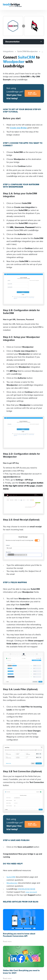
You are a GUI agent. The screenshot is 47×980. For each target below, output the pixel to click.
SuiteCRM (11, 877)
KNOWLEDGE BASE (27, 889)
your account (31, 892)
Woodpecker (12, 883)
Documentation (12, 42)
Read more (7, 942)
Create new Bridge (19, 128)
